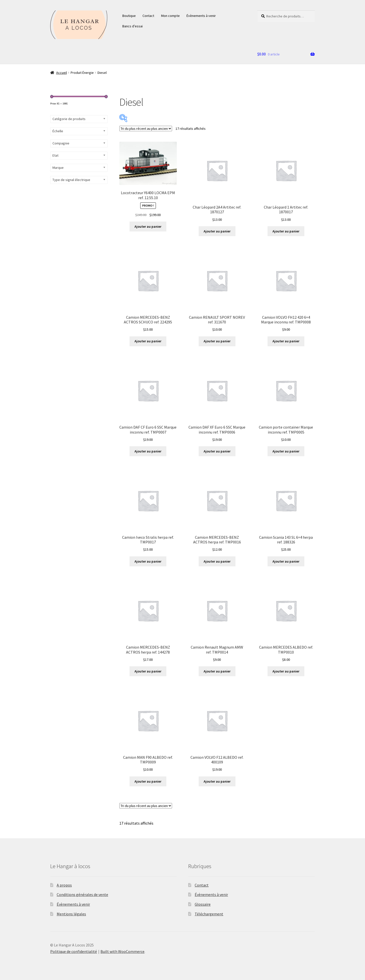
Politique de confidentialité (74, 951)
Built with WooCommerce (122, 951)
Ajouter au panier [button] (148, 226)
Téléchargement (209, 914)
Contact (148, 16)
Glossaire (203, 904)
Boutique (129, 16)
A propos (64, 885)
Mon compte (170, 16)
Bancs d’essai (133, 26)
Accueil (62, 73)
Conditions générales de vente (82, 894)
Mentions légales (71, 914)
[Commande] (146, 129)
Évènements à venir (201, 16)
